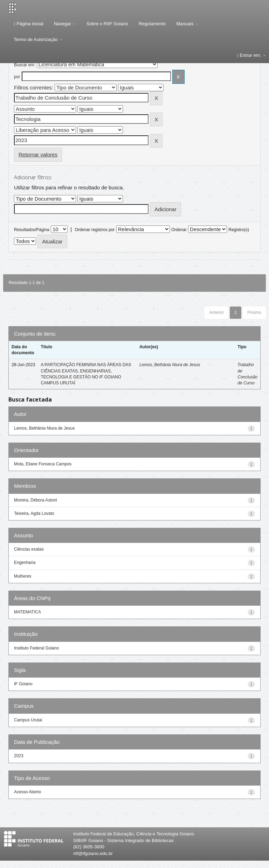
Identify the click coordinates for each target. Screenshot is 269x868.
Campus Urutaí (28, 720)
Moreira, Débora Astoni (36, 500)
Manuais (187, 24)
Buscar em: (25, 65)
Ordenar (179, 230)
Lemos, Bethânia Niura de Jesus (170, 365)
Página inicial (29, 24)
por (17, 77)
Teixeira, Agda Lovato (34, 513)
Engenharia (25, 563)
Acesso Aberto (27, 792)
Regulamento (152, 24)
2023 (19, 756)
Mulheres (23, 576)
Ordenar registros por (95, 230)
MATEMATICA (27, 612)
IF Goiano (23, 684)
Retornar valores (38, 154)
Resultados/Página (32, 230)
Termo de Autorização (38, 39)
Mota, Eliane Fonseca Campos (43, 464)
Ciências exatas (29, 549)
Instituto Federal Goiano (36, 648)
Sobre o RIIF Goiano (107, 24)
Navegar (65, 24)
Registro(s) (239, 230)
